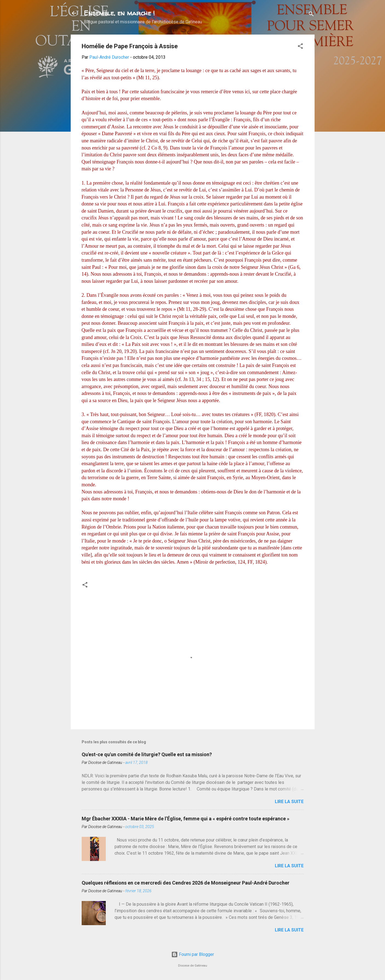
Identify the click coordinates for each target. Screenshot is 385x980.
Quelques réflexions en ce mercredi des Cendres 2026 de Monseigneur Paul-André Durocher (186, 883)
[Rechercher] (311, 15)
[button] (300, 47)
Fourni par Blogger (193, 954)
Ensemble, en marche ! (119, 13)
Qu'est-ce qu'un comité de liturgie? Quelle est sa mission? (147, 754)
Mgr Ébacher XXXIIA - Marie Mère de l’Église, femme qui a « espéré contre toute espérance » (186, 819)
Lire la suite (289, 802)
